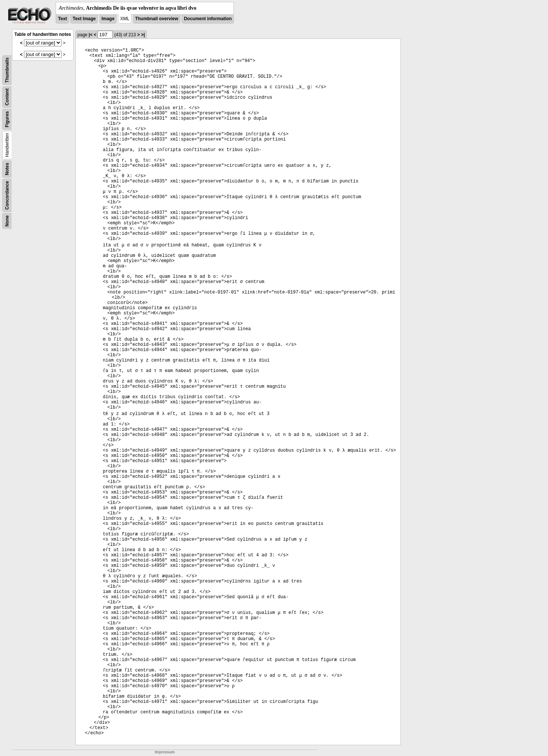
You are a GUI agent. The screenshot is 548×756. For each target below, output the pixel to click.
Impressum (165, 752)
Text (62, 19)
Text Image (84, 19)
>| (143, 35)
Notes (7, 169)
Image (108, 19)
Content (7, 97)
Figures (7, 119)
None (7, 221)
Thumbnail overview (157, 19)
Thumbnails (7, 70)
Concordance (7, 195)
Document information (208, 19)
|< (90, 35)
